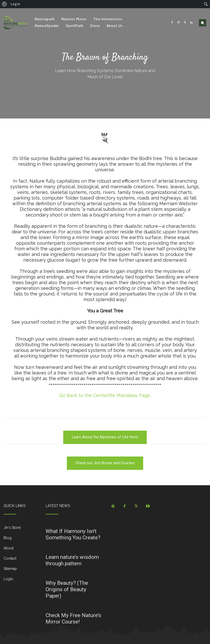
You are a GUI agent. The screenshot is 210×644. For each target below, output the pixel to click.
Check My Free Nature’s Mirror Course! (73, 618)
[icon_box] (21, 530)
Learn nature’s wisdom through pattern (72, 560)
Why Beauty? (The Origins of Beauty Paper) (67, 589)
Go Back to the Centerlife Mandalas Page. (105, 395)
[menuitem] (4, 4)
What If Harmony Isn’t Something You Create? (73, 534)
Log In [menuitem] (15, 4)
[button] (203, 23)
